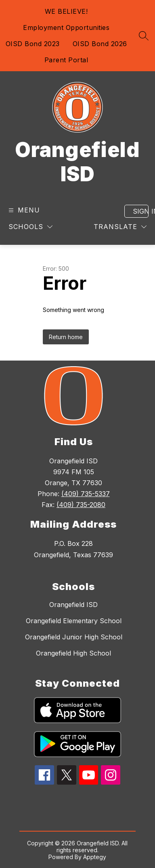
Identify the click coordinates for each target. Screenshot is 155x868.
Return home (66, 337)
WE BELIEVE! (66, 11)
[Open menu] (23, 210)
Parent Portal (66, 60)
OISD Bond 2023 (33, 44)
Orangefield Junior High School (74, 637)
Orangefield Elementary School (74, 621)
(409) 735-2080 (81, 505)
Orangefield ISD (73, 605)
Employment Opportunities (66, 28)
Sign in (141, 211)
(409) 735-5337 (86, 494)
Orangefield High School (73, 653)
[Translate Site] (120, 227)
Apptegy (95, 857)
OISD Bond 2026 (100, 44)
